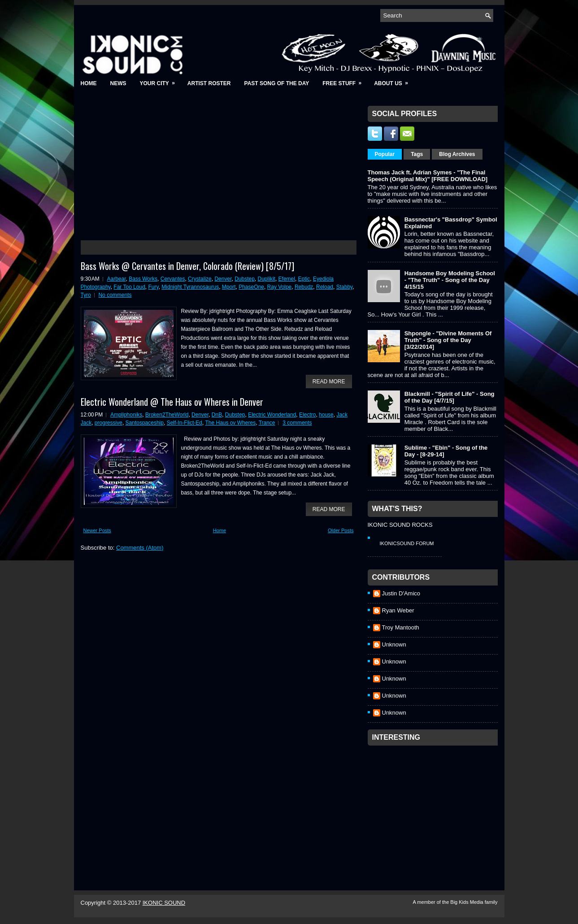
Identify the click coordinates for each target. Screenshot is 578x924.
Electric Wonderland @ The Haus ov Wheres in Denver (172, 402)
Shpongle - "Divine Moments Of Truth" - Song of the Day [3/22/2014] (448, 340)
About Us (394, 80)
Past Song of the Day (277, 83)
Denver (223, 279)
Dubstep (245, 279)
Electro (307, 415)
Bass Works (143, 279)
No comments (115, 295)
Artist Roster (209, 83)
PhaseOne (251, 287)
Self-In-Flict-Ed (185, 423)
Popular (385, 154)
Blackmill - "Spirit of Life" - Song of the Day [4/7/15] (450, 397)
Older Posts (341, 530)
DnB (217, 415)
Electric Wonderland (272, 415)
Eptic (304, 279)
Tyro (86, 295)
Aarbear (117, 279)
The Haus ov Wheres (230, 423)
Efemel (287, 279)
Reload (325, 287)
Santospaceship (145, 423)
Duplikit (267, 279)
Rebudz (304, 287)
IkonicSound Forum (407, 543)
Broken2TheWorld (167, 415)
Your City (160, 80)
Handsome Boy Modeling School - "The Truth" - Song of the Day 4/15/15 (450, 280)
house (326, 415)
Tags (417, 154)
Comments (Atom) (140, 548)
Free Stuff (345, 80)
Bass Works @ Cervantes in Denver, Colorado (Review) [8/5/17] (187, 266)
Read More (329, 382)
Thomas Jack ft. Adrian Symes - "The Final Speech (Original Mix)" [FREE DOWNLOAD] (428, 176)
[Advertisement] (435, 806)
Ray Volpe (280, 287)
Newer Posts (97, 530)
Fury (154, 287)
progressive (109, 423)
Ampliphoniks (126, 415)
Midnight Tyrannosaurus (190, 287)
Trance (267, 423)
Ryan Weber (398, 610)
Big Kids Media (467, 902)
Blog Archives (457, 154)
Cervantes (173, 279)
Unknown (394, 644)
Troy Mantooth (401, 627)
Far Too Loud (129, 287)
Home (89, 83)
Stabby (344, 287)
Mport (229, 287)
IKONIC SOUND (164, 903)
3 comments (297, 423)
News (118, 83)
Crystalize (200, 279)
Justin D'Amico (401, 593)
